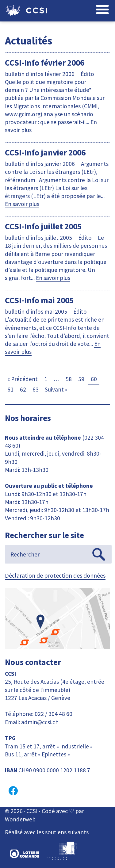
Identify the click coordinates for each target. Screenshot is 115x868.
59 (81, 379)
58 (69, 379)
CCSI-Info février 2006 (45, 63)
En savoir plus (22, 204)
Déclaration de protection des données (55, 575)
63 (36, 389)
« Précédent (23, 379)
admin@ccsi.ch (40, 722)
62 (23, 389)
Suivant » (56, 389)
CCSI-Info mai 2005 (39, 300)
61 (10, 389)
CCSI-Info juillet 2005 (43, 226)
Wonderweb (20, 819)
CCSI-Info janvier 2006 (45, 152)
